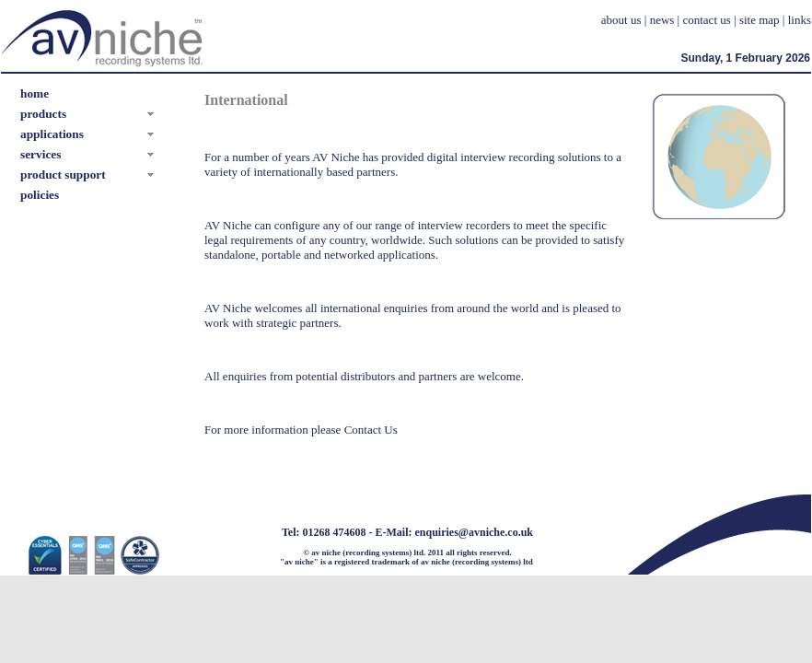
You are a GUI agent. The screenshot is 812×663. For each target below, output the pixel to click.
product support (63, 174)
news (662, 20)
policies (40, 195)
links (800, 20)
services (41, 154)
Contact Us (371, 430)
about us (621, 20)
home (35, 93)
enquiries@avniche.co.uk (475, 532)
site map (760, 20)
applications (52, 134)
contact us (706, 20)
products (43, 114)
